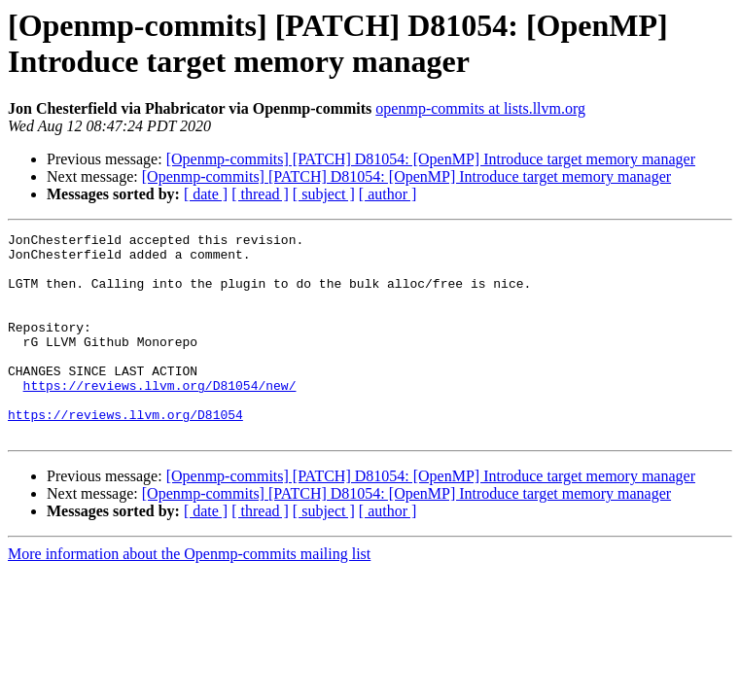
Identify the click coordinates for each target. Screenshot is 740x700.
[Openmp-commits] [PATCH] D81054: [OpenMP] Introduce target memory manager (431, 159)
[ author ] (388, 194)
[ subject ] (324, 194)
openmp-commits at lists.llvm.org (480, 108)
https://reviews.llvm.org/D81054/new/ (160, 417)
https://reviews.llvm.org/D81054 (125, 452)
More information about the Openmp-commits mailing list (189, 595)
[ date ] (206, 194)
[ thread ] (260, 194)
